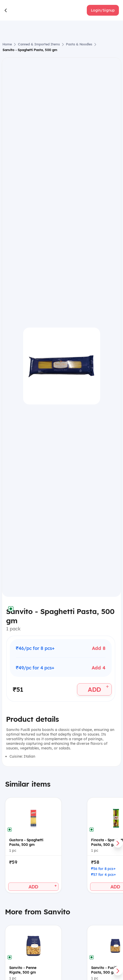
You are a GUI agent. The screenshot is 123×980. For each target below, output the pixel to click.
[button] (103, 10)
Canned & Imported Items (39, 44)
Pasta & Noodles (79, 44)
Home (7, 44)
